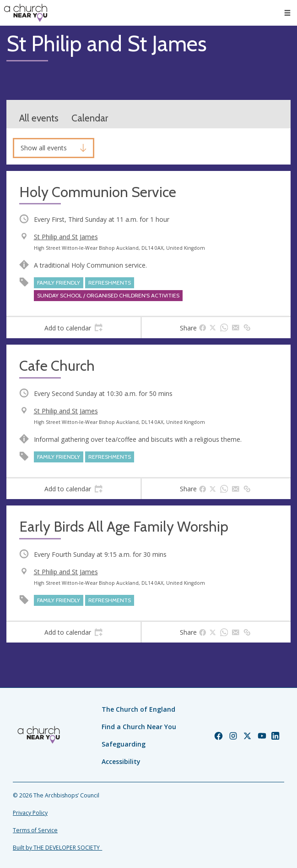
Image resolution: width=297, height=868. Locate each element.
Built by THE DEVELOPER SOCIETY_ (57, 848)
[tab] (73, 328)
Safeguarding (124, 744)
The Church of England (138, 709)
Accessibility (121, 761)
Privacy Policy (30, 813)
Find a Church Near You (139, 727)
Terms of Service (35, 830)
